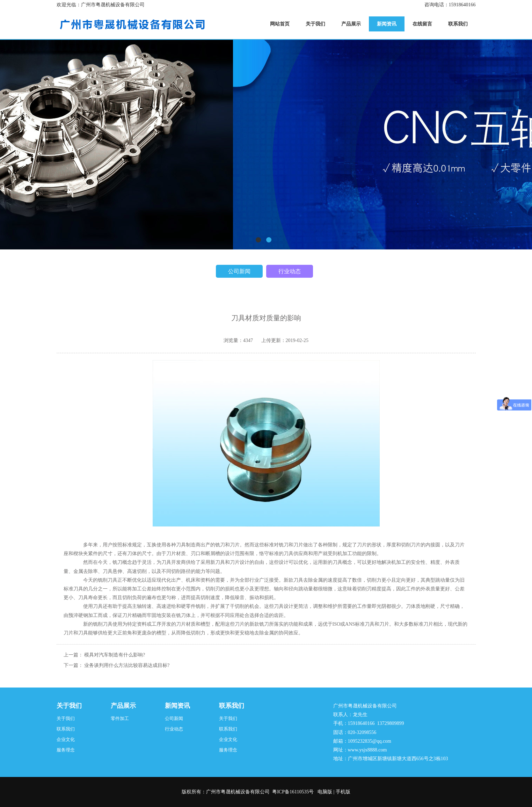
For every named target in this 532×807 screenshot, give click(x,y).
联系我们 (66, 729)
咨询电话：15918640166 (450, 5)
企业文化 (66, 739)
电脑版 (325, 792)
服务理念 (66, 750)
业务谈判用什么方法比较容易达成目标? (127, 665)
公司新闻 (239, 271)
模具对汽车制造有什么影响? (115, 655)
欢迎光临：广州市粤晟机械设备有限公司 (101, 5)
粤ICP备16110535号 (293, 792)
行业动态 (290, 271)
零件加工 (120, 718)
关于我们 (69, 706)
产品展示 (123, 706)
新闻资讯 (177, 706)
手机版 (343, 792)
